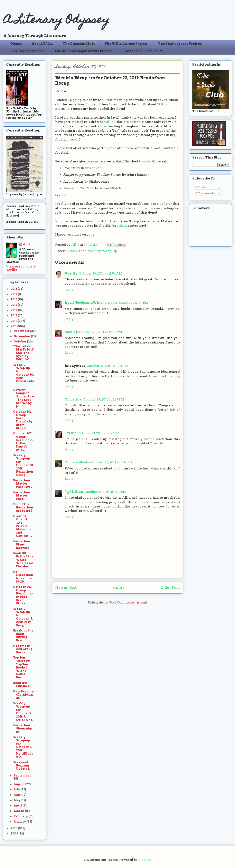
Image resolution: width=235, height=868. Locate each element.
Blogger (145, 860)
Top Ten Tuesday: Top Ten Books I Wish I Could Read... (22, 667)
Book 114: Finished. (22, 685)
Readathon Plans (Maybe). (22, 545)
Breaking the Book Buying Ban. (23, 635)
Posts (200, 187)
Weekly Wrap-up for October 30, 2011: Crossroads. (23, 375)
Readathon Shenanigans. (23, 728)
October (20, 342)
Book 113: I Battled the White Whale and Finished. (23, 560)
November (22, 336)
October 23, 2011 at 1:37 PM (103, 399)
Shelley (71, 332)
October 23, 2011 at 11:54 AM (100, 273)
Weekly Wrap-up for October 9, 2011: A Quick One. (23, 712)
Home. (17, 44)
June (18, 795)
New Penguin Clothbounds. (23, 695)
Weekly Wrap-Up (102, 251)
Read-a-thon (77, 251)
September (22, 776)
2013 (14, 315)
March (19, 811)
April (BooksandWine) (84, 303)
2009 (14, 834)
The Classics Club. (79, 44)
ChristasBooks (77, 462)
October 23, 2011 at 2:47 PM (99, 433)
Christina (73, 399)
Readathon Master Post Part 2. (23, 484)
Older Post (170, 588)
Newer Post (66, 588)
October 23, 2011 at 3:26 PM (112, 462)
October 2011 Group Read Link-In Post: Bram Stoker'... (23, 595)
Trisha (71, 433)
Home (119, 588)
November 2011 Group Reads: (23, 649)
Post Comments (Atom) (128, 602)
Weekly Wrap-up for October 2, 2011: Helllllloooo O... (23, 747)
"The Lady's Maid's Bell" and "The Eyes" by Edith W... (23, 353)
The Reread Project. (28, 51)
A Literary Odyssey (56, 21)
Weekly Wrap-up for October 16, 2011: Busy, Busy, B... (23, 617)
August (19, 784)
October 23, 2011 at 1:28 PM (107, 366)
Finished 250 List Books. (143, 51)
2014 (14, 310)
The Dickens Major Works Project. (84, 51)
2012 (14, 321)
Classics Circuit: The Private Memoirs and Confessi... (23, 526)
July (17, 789)
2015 (14, 305)
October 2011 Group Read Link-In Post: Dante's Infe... (23, 442)
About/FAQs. (42, 44)
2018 (14, 289)
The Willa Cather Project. (126, 44)
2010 (14, 828)
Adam (122, 226)
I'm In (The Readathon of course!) (23, 507)
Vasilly (71, 273)
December (22, 331)
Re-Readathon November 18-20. (23, 577)
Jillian (111, 122)
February (21, 816)
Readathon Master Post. (22, 496)
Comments (205, 193)
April (18, 805)
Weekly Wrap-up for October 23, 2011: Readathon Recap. (23, 465)
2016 (14, 299)
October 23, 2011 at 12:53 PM (101, 332)
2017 (14, 294)
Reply (69, 290)
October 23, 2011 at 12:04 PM (127, 303)
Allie (76, 245)
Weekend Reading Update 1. (21, 766)
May (18, 800)
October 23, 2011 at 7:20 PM (105, 492)
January (20, 822)
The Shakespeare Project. (180, 44)
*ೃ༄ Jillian (74, 492)
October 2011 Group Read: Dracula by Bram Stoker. (23, 420)
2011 (14, 326)
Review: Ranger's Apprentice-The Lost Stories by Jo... (23, 398)
